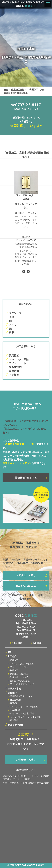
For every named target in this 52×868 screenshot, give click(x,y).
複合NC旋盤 (16, 367)
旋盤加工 (14, 660)
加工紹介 (12, 656)
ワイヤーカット (18, 363)
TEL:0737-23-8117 (26, 586)
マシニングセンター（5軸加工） (25, 707)
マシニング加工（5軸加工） (23, 664)
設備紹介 (12, 693)
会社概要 (18, 643)
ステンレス (15, 313)
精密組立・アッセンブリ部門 (17, 779)
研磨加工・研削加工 (19, 674)
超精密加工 (15, 371)
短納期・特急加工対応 (20, 681)
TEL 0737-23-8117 (26, 627)
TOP (6, 90)
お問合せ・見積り (26, 575)
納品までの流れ (15, 725)
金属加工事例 (18, 90)
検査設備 (14, 720)
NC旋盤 (14, 703)
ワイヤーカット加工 (19, 667)
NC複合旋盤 (16, 700)
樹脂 (12, 332)
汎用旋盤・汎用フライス (21, 696)
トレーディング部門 (40, 776)
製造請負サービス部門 (39, 783)
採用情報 (37, 643)
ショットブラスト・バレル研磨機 (25, 717)
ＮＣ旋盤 (14, 375)
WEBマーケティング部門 (15, 783)
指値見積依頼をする (26, 478)
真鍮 (12, 317)
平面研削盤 (15, 710)
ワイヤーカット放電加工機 (22, 713)
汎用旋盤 (14, 356)
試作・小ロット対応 (19, 677)
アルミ (13, 325)
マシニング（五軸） (20, 360)
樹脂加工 (14, 670)
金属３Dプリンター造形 (14, 776)
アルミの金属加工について (22, 684)
